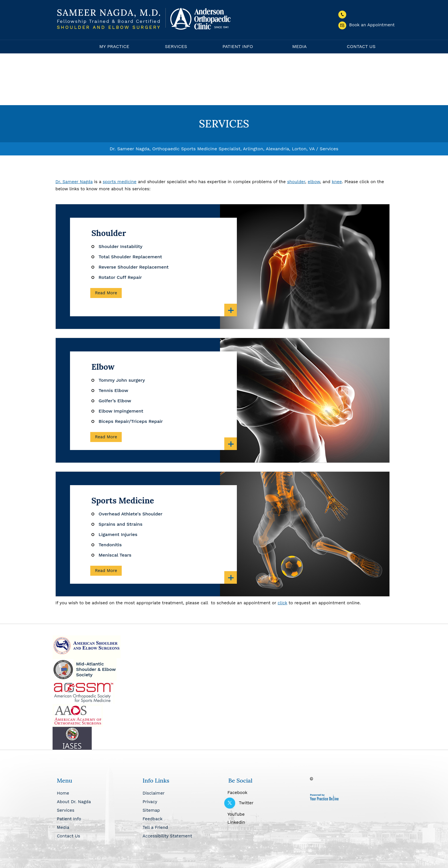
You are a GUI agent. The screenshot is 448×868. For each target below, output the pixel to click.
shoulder (296, 182)
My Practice (114, 46)
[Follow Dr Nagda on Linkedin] (267, 822)
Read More (106, 293)
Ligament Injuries (118, 534)
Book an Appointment (366, 25)
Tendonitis (110, 545)
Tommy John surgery (122, 380)
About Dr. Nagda (74, 802)
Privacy (150, 802)
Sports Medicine (123, 501)
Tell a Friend (155, 827)
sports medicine (120, 182)
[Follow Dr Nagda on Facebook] (267, 792)
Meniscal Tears (115, 555)
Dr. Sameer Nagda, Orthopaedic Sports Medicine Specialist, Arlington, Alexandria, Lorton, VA (212, 149)
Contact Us (361, 46)
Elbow (103, 367)
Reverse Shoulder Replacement (134, 267)
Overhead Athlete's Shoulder (131, 514)
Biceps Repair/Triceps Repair (131, 421)
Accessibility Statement (167, 836)
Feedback (153, 819)
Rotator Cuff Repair (120, 277)
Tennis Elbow (113, 390)
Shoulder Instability (121, 246)
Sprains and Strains (120, 524)
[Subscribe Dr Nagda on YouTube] (267, 814)
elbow (314, 182)
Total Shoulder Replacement (130, 257)
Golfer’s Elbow (115, 401)
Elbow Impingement (121, 411)
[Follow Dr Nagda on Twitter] (267, 803)
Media (300, 46)
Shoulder (109, 233)
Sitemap (151, 810)
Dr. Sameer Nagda (74, 182)
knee (337, 182)
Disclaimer (154, 793)
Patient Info (238, 46)
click (283, 603)
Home (70, 47)
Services (176, 46)
